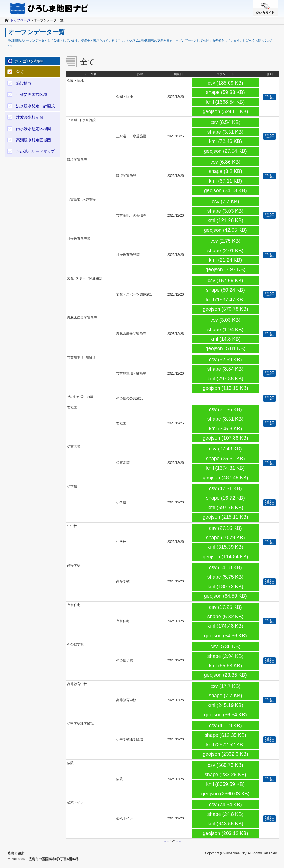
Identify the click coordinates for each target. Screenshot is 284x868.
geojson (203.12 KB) (225, 833)
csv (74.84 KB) (225, 805)
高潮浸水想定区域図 (34, 140)
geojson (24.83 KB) (225, 190)
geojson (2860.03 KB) (225, 794)
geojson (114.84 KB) (225, 557)
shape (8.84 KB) (225, 369)
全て (20, 72)
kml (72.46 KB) (225, 141)
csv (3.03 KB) (225, 320)
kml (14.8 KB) (225, 339)
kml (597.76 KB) (225, 508)
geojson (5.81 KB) (225, 348)
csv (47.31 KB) (225, 488)
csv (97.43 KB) (225, 449)
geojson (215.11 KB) (225, 517)
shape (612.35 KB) (225, 735)
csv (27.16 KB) (225, 528)
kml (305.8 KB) (225, 429)
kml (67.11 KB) (225, 181)
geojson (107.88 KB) (225, 438)
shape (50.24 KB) (225, 290)
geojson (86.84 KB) (225, 715)
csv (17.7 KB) (225, 686)
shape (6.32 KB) (225, 617)
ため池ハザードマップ (35, 151)
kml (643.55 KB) (225, 824)
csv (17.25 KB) (225, 607)
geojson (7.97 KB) (225, 269)
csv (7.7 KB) (225, 202)
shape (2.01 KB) (225, 251)
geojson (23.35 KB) (225, 675)
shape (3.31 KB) (225, 132)
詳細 (270, 97)
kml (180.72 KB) (225, 587)
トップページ (20, 20)
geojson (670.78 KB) (225, 309)
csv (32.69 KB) (225, 360)
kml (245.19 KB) (225, 705)
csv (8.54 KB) (225, 122)
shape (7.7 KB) (225, 696)
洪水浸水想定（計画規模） (35, 108)
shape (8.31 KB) (225, 419)
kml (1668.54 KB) (225, 102)
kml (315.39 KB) (225, 547)
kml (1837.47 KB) (225, 300)
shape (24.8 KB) (225, 814)
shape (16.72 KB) (225, 498)
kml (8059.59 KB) (225, 784)
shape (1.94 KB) (225, 330)
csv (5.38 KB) (225, 646)
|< (165, 841)
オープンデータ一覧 (49, 20)
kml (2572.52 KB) (225, 745)
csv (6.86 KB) (225, 162)
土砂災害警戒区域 (32, 95)
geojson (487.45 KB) (225, 478)
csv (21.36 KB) (225, 409)
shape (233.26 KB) (225, 775)
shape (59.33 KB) (225, 92)
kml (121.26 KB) (225, 220)
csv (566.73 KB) (225, 765)
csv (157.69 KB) (225, 281)
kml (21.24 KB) (225, 260)
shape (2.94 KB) (225, 656)
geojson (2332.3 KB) (225, 754)
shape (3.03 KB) (225, 211)
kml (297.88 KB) (225, 379)
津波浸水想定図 (30, 117)
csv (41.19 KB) (225, 726)
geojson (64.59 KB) (225, 596)
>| (180, 841)
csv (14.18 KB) (225, 567)
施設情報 (24, 83)
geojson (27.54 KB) (225, 151)
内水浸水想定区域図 (34, 129)
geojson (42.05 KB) (225, 230)
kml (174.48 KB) (225, 626)
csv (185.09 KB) (225, 83)
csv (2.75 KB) (225, 241)
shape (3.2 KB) (225, 171)
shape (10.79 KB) (225, 538)
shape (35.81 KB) (225, 459)
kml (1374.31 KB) (225, 468)
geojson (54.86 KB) (225, 636)
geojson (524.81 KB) (225, 111)
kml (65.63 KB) (225, 666)
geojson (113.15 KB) (225, 388)
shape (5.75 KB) (225, 577)
